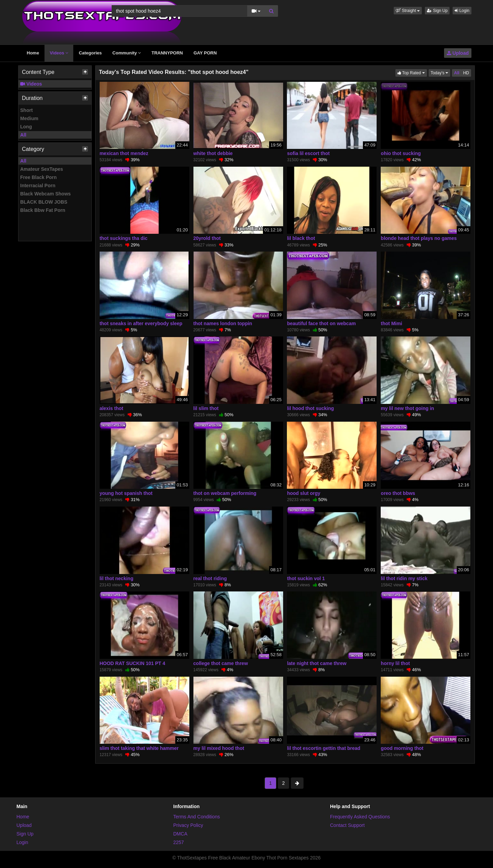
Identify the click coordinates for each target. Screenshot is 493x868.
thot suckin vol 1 (306, 578)
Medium (29, 118)
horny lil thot (395, 663)
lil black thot (301, 238)
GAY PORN (205, 53)
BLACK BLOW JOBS (44, 202)
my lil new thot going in (407, 408)
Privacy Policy (188, 825)
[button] (408, 11)
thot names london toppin (223, 323)
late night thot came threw (317, 663)
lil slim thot (206, 408)
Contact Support (347, 825)
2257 (179, 842)
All (23, 135)
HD (466, 73)
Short (27, 110)
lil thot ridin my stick (404, 578)
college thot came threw (221, 663)
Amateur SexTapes (42, 169)
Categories (90, 53)
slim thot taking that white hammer (139, 748)
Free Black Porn (39, 177)
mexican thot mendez (124, 153)
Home (33, 53)
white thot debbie (213, 153)
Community (127, 53)
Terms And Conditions (197, 817)
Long (26, 127)
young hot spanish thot (126, 493)
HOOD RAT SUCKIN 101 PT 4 (132, 663)
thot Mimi (391, 323)
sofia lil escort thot (308, 153)
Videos (59, 53)
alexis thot (111, 408)
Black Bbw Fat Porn (43, 210)
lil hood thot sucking (310, 408)
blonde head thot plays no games (419, 238)
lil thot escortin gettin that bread (324, 748)
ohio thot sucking (401, 153)
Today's (441, 72)
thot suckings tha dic (124, 238)
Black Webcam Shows (46, 194)
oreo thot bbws (398, 493)
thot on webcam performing (225, 493)
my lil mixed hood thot (219, 748)
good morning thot (402, 748)
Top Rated (412, 72)
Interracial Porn (38, 186)
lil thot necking (117, 578)
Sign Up (437, 11)
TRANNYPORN (167, 53)
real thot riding (210, 578)
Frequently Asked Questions (360, 817)
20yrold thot (207, 238)
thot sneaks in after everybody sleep (141, 323)
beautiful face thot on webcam (321, 323)
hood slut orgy (304, 493)
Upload (458, 53)
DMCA (180, 834)
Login (462, 11)
